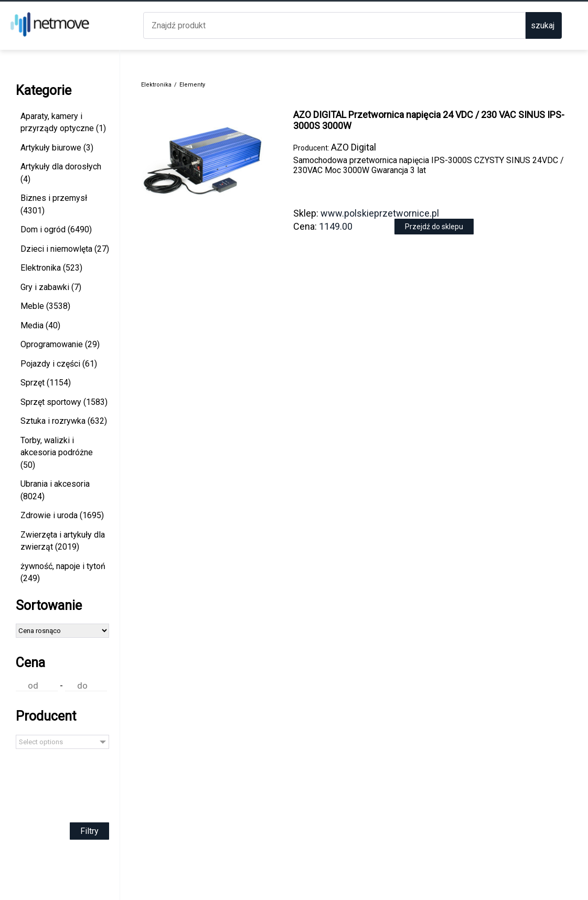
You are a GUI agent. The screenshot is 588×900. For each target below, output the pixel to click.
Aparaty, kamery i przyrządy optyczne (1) (63, 122)
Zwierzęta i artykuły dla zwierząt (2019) (63, 541)
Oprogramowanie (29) (60, 344)
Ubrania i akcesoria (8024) (55, 490)
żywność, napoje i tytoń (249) (63, 572)
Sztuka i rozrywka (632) (64, 421)
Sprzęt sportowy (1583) (64, 402)
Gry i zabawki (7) (51, 287)
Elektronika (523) (51, 268)
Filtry (89, 831)
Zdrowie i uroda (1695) (62, 515)
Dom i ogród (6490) (56, 229)
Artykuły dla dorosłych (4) (61, 173)
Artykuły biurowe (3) (57, 148)
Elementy (192, 85)
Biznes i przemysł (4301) (54, 204)
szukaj (543, 25)
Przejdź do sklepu (434, 227)
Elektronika (156, 85)
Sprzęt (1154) (46, 383)
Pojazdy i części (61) (59, 364)
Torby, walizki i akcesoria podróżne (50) (57, 453)
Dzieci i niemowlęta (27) (65, 249)
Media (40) (40, 325)
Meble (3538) (45, 306)
